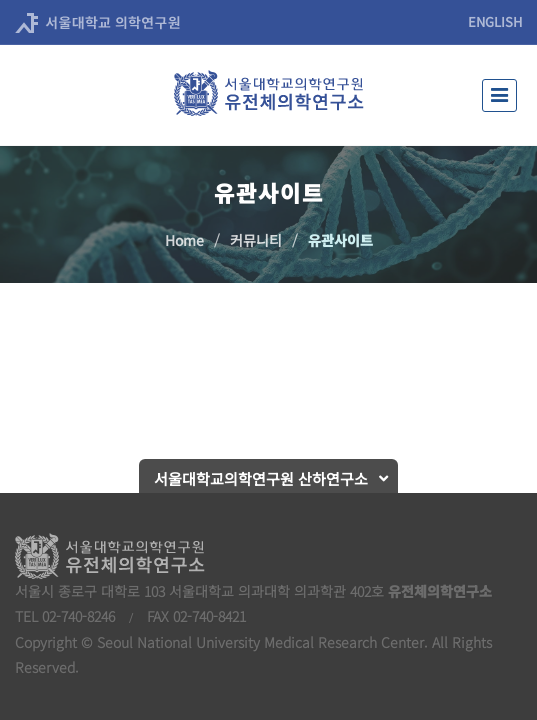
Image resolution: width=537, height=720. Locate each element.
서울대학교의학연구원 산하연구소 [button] (261, 478)
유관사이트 (340, 240)
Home (184, 240)
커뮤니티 (256, 240)
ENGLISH (495, 21)
